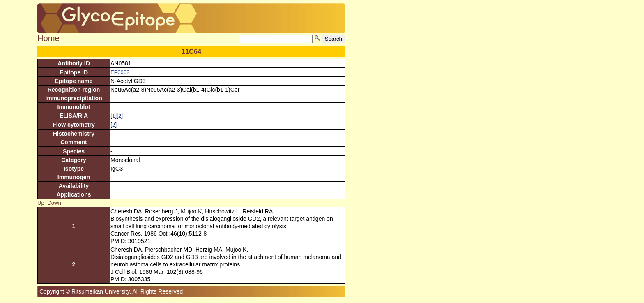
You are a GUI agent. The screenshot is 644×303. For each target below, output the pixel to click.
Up (41, 203)
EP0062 (120, 72)
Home (48, 38)
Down (54, 203)
